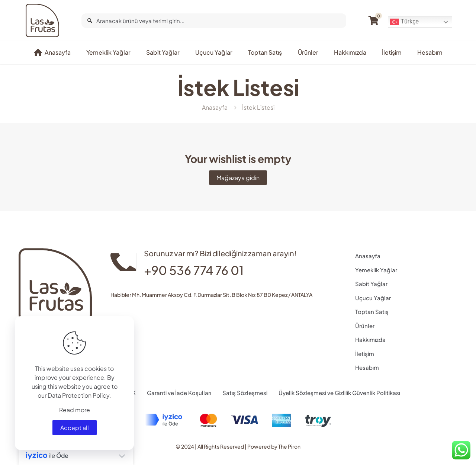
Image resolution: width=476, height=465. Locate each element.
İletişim (365, 354)
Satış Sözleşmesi (245, 393)
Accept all (75, 428)
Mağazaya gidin (238, 178)
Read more (75, 410)
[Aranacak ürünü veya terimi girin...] (214, 21)
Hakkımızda (370, 339)
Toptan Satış (372, 312)
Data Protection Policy (78, 395)
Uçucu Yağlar (373, 298)
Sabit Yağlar (371, 284)
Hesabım (367, 367)
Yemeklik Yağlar (376, 270)
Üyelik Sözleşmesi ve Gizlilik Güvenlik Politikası (339, 393)
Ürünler (365, 326)
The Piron (289, 446)
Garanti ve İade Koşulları (179, 393)
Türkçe (404, 22)
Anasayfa (215, 107)
